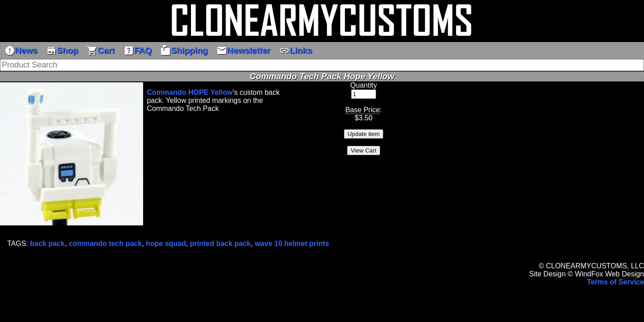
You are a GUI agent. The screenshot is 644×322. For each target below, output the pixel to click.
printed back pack (220, 244)
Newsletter (244, 51)
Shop (62, 51)
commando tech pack (106, 244)
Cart (101, 51)
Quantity (364, 85)
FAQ (138, 51)
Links (296, 51)
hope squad (166, 244)
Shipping (184, 51)
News (21, 51)
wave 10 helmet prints (292, 244)
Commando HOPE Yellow (190, 92)
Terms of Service (615, 282)
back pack (47, 244)
